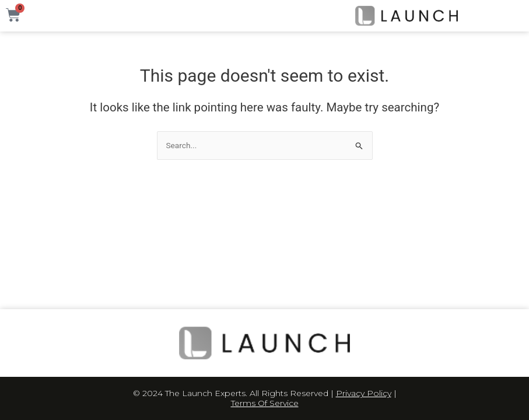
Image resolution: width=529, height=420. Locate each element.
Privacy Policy (364, 393)
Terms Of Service (265, 403)
